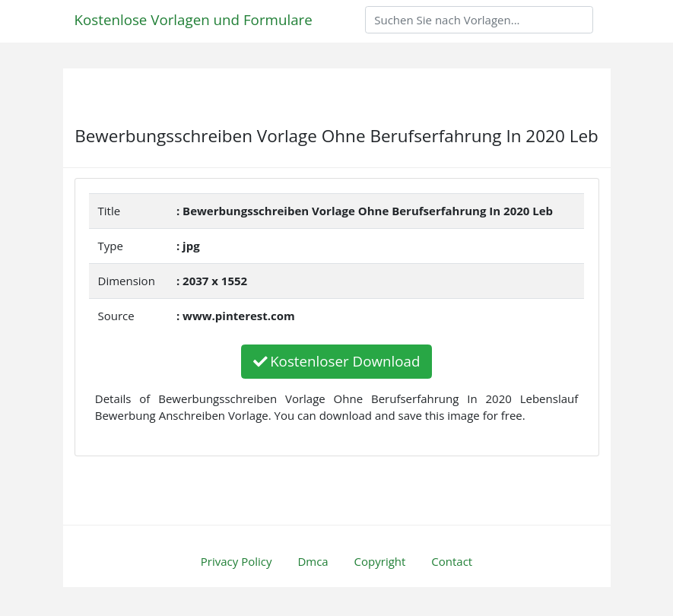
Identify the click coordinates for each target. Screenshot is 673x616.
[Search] (479, 20)
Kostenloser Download (337, 361)
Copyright (380, 561)
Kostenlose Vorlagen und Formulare (194, 19)
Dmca (313, 561)
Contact (452, 561)
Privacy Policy (237, 561)
